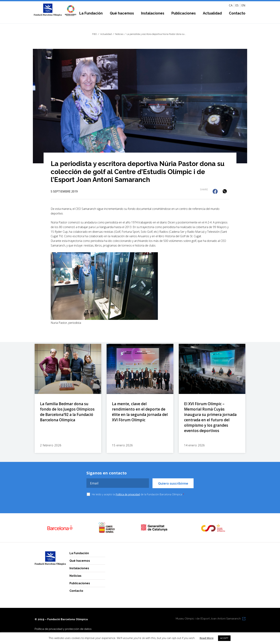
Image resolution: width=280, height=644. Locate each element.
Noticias (75, 576)
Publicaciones (184, 13)
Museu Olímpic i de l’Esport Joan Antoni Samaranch (208, 619)
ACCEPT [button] (224, 638)
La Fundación (91, 13)
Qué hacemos (122, 13)
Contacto (237, 13)
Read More (207, 638)
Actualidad (212, 13)
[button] (215, 192)
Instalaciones (153, 13)
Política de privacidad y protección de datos (63, 629)
